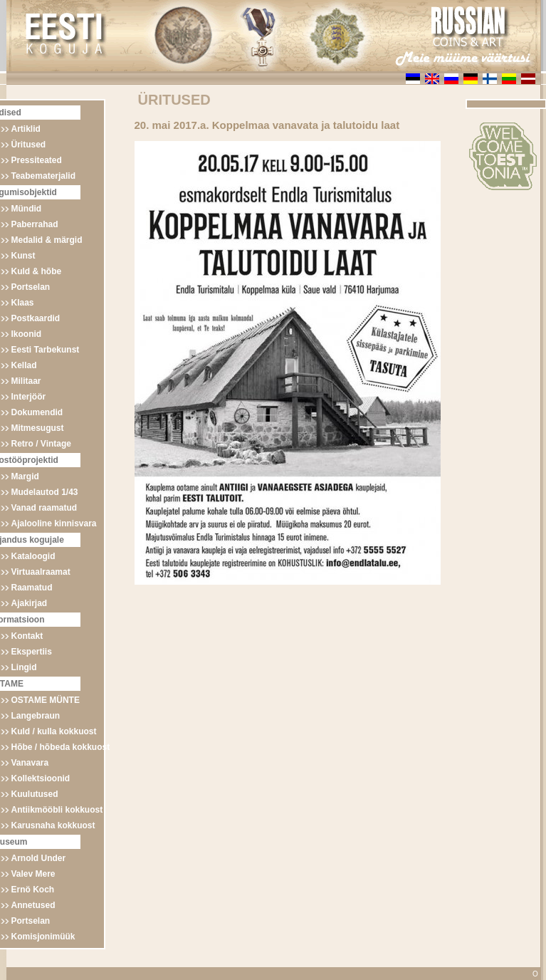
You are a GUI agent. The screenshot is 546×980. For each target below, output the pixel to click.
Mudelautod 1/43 (45, 492)
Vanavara (30, 763)
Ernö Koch (33, 890)
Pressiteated (37, 160)
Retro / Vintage (41, 444)
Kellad (24, 365)
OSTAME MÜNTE (46, 700)
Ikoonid (27, 334)
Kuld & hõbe (37, 271)
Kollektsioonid (41, 778)
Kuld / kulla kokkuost (54, 731)
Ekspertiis (32, 652)
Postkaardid (36, 318)
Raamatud (32, 588)
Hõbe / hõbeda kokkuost (61, 747)
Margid (25, 476)
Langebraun (36, 716)
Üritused (29, 145)
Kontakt (27, 636)
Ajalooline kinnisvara (54, 523)
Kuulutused (35, 794)
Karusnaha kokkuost (53, 825)
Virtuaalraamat (41, 572)
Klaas (23, 303)
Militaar (26, 381)
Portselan (31, 287)
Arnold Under (39, 858)
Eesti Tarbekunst (46, 350)
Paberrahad (35, 224)
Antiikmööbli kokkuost (57, 810)
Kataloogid (33, 556)
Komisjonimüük (43, 937)
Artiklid (26, 129)
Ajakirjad (30, 603)
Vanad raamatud (44, 508)
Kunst (23, 256)
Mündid (27, 209)
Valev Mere (33, 874)
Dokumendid (37, 412)
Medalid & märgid (47, 240)
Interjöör (29, 397)
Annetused (33, 905)
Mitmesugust (38, 428)
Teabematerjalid (43, 176)
